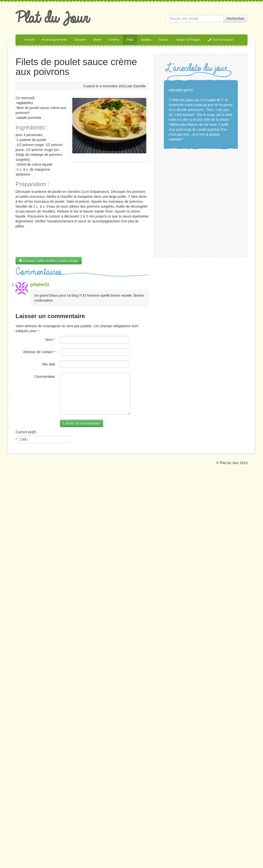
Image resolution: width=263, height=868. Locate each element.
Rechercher (235, 18)
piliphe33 (40, 285)
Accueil (29, 40)
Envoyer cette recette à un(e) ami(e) (49, 261)
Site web (48, 364)
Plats (130, 40)
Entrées (114, 40)
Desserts (80, 40)
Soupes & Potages (188, 40)
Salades (146, 40)
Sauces (164, 40)
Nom (50, 340)
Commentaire (45, 377)
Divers (97, 40)
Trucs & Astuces (221, 40)
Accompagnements (54, 40)
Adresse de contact (39, 352)
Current (26, 432)
